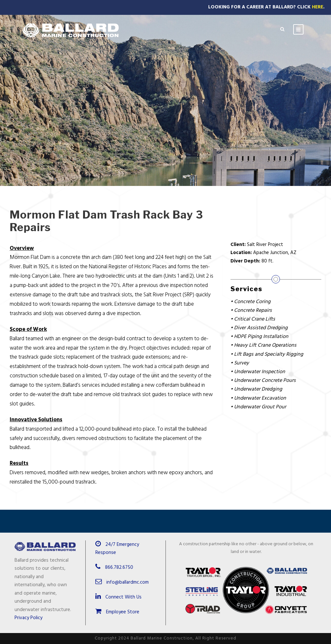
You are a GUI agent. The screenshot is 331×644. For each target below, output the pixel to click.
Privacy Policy (28, 618)
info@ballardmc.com (128, 582)
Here (318, 7)
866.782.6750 (119, 567)
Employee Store (117, 612)
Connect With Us (118, 597)
